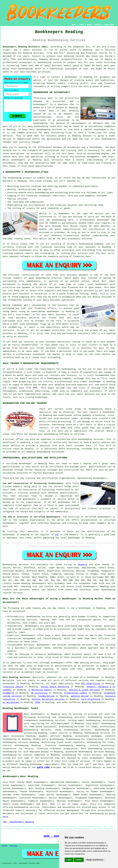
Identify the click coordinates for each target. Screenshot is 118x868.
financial (8, 810)
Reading (83, 565)
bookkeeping (97, 814)
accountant (37, 154)
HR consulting (39, 693)
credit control (59, 733)
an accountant (11, 702)
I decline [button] (79, 860)
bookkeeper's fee (104, 130)
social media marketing (55, 687)
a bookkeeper (70, 77)
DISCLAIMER (109, 25)
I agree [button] (69, 860)
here (5, 817)
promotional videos (76, 693)
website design (80, 696)
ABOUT (89, 25)
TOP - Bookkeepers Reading (18, 822)
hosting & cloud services (84, 690)
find (12, 782)
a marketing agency (40, 690)
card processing (91, 699)
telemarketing (46, 696)
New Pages (14, 846)
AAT (57, 535)
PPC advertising (91, 684)
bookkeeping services (27, 807)
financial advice (13, 687)
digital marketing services (48, 699)
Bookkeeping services (16, 565)
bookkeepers (18, 160)
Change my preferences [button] (95, 860)
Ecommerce (8, 693)
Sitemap (4, 846)
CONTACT (98, 25)
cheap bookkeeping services (73, 730)
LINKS (81, 25)
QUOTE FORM (43, 767)
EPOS (38, 702)
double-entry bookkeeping (48, 739)
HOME (74, 25)
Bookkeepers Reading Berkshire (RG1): (26, 47)
